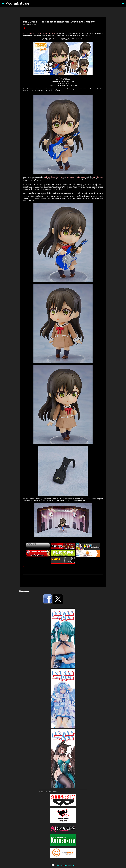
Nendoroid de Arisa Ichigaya (77, 177)
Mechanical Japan (18, 3)
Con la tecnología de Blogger (63, 865)
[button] (24, 28)
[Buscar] (123, 3)
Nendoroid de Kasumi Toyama (54, 177)
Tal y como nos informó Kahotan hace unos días (40, 34)
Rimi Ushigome (97, 177)
